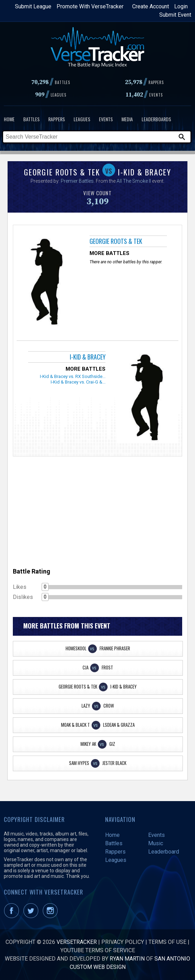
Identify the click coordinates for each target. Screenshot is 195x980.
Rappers (57, 119)
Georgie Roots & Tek (116, 241)
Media (127, 119)
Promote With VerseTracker (90, 6)
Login (181, 6)
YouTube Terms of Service (98, 950)
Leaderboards (156, 119)
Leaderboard (164, 852)
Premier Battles (77, 181)
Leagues (82, 119)
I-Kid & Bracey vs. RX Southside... (73, 376)
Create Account (151, 6)
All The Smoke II (134, 181)
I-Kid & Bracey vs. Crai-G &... (78, 382)
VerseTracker (77, 942)
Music (156, 843)
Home (9, 119)
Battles (31, 119)
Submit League (33, 6)
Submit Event (175, 15)
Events (106, 119)
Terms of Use (167, 942)
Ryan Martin (127, 959)
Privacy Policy (123, 942)
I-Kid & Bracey (88, 357)
